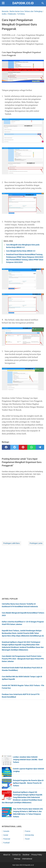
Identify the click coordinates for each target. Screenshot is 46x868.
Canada (6, 831)
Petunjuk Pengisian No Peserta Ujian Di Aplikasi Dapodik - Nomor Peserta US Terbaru (28, 783)
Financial (7, 839)
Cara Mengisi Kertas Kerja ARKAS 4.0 (21, 251)
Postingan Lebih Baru (12, 543)
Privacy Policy (37, 855)
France (28, 831)
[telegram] (40, 447)
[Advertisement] (23, 572)
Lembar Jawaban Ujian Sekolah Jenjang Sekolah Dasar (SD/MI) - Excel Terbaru (28, 760)
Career (6, 835)
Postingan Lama (36, 543)
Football (6, 843)
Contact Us (16, 855)
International (27, 859)
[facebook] (6, 447)
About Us (7, 855)
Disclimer (26, 855)
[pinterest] (23, 447)
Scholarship (29, 835)
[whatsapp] (31, 447)
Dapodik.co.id (23, 3)
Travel (27, 839)
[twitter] (15, 447)
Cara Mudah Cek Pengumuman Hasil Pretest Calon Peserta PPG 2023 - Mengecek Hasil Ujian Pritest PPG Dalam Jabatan (23, 659)
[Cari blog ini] (43, 3)
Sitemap (17, 859)
